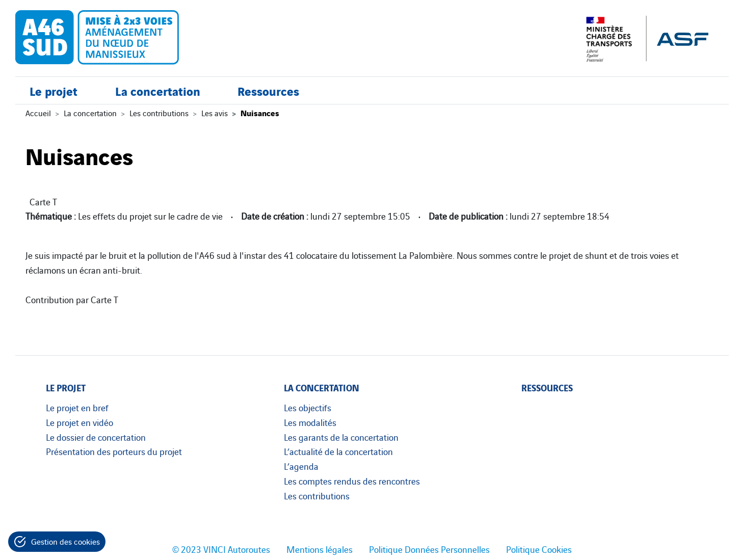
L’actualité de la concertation (338, 451)
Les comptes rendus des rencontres (352, 481)
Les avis (215, 113)
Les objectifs (308, 407)
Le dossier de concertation (96, 437)
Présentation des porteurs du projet (114, 451)
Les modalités (310, 422)
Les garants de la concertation (341, 437)
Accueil (38, 113)
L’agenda (301, 466)
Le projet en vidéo (79, 422)
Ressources (268, 90)
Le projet (54, 90)
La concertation (158, 90)
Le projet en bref (77, 407)
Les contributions (159, 113)
